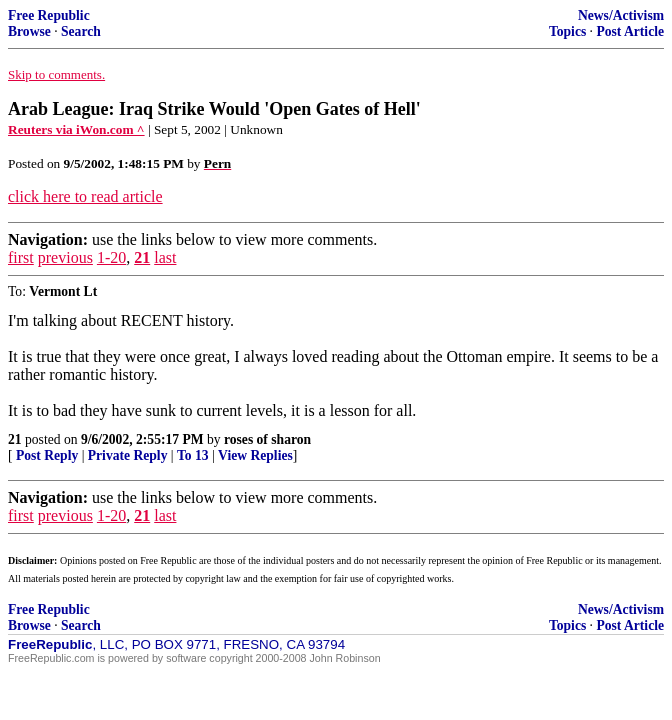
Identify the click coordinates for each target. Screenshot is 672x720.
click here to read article (85, 196)
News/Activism (621, 15)
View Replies (255, 455)
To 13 (193, 455)
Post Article (630, 31)
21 (142, 257)
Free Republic (49, 15)
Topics (567, 31)
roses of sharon (267, 439)
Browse (29, 31)
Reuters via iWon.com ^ (76, 129)
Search (81, 31)
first (21, 257)
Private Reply (128, 455)
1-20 (111, 257)
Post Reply (47, 455)
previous (65, 257)
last (165, 257)
